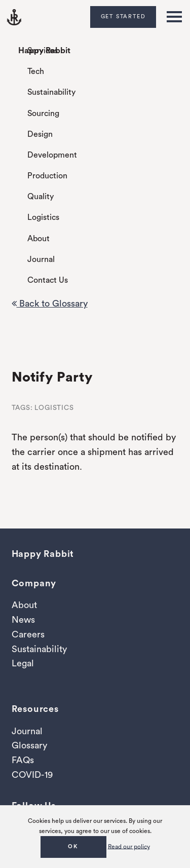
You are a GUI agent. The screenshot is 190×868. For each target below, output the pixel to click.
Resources (35, 709)
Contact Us (48, 280)
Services (43, 51)
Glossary (29, 745)
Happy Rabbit (44, 51)
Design (40, 134)
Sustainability (51, 92)
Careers (28, 634)
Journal (41, 259)
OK (73, 846)
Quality (41, 197)
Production (47, 176)
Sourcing (43, 114)
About (39, 239)
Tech (36, 71)
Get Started (123, 16)
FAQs (23, 760)
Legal (23, 663)
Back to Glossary (50, 304)
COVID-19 (32, 775)
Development (52, 155)
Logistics (43, 217)
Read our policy (129, 846)
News (23, 620)
